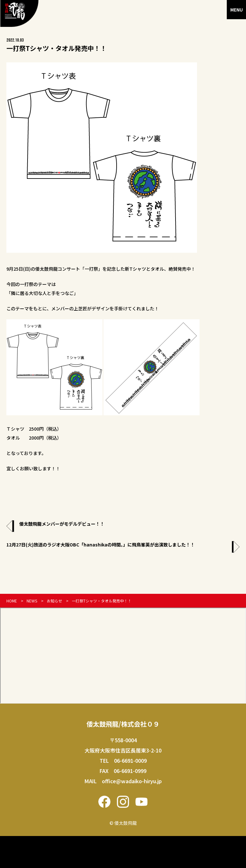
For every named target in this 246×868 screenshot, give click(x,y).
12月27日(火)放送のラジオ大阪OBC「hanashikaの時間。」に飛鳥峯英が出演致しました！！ (101, 545)
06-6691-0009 (130, 760)
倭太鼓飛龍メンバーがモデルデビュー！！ (62, 524)
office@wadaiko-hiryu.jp (132, 781)
